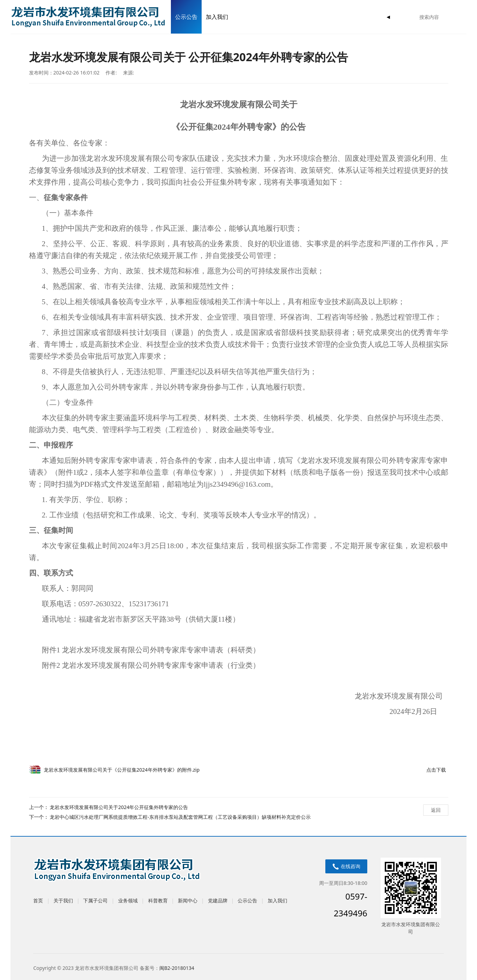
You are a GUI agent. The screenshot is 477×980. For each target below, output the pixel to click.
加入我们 (217, 17)
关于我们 (63, 900)
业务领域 (128, 900)
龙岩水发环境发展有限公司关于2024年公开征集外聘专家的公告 (119, 807)
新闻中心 (188, 900)
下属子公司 (95, 900)
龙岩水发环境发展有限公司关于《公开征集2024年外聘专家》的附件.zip (122, 770)
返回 (436, 810)
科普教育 (158, 900)
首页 (38, 900)
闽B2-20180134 (177, 968)
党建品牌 (218, 900)
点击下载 (436, 770)
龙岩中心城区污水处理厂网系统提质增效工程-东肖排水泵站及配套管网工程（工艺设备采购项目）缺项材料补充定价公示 (180, 817)
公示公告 (186, 17)
